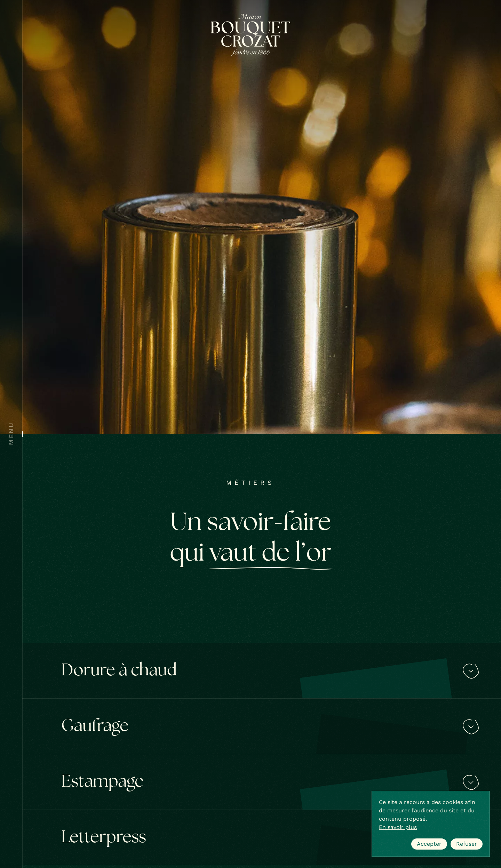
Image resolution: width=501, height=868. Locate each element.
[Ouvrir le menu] (11, 434)
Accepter (429, 844)
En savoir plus (398, 827)
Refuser (467, 844)
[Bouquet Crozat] (250, 35)
